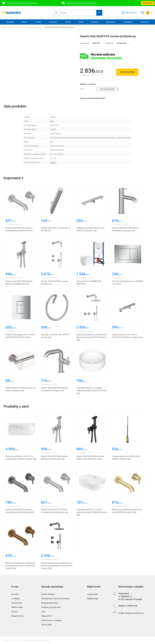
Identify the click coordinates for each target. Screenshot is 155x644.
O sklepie (16, 599)
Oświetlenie (128, 22)
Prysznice (53, 22)
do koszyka (127, 72)
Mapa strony (17, 616)
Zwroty (14, 612)
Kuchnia (95, 22)
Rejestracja (93, 599)
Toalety (39, 22)
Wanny (68, 22)
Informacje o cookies (51, 620)
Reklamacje (17, 607)
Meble (81, 22)
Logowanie (92, 594)
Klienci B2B (46, 625)
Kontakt (15, 594)
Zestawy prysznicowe (34, 27)
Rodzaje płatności (50, 603)
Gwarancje (17, 603)
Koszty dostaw (48, 594)
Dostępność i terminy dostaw (55, 599)
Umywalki (10, 22)
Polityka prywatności (51, 607)
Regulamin (46, 616)
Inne (43, 612)
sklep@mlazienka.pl (134, 613)
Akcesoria (145, 22)
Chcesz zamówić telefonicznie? (93, 98)
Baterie (25, 22)
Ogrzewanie (111, 22)
